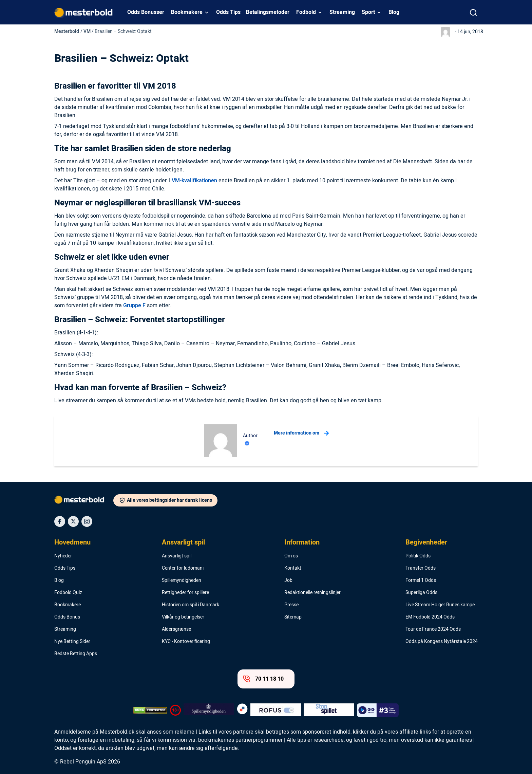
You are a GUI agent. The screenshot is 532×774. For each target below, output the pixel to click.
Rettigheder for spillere (185, 593)
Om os (291, 556)
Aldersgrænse (176, 629)
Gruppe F (134, 306)
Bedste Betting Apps (76, 654)
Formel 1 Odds (421, 580)
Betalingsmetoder (268, 12)
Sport (368, 12)
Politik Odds (418, 556)
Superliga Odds (421, 593)
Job (288, 580)
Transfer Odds (421, 568)
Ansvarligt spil (183, 542)
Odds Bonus (67, 617)
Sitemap (293, 617)
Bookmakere (187, 12)
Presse (291, 605)
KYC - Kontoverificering (186, 642)
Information (302, 542)
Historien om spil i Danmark (191, 605)
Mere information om (301, 433)
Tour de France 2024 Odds (433, 629)
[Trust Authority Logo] (209, 710)
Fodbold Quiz (68, 593)
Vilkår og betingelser (183, 617)
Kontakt (293, 568)
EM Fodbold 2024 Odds (430, 617)
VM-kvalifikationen (194, 181)
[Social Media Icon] (60, 521)
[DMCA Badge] (150, 710)
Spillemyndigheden (182, 580)
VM (87, 31)
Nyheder (63, 556)
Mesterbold (67, 31)
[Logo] (84, 501)
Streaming (342, 12)
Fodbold (306, 12)
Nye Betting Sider (72, 642)
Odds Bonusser (146, 12)
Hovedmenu (72, 542)
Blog (394, 12)
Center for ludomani (183, 568)
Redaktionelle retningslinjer (312, 593)
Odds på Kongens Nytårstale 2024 (442, 642)
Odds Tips (228, 12)
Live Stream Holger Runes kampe (440, 605)
